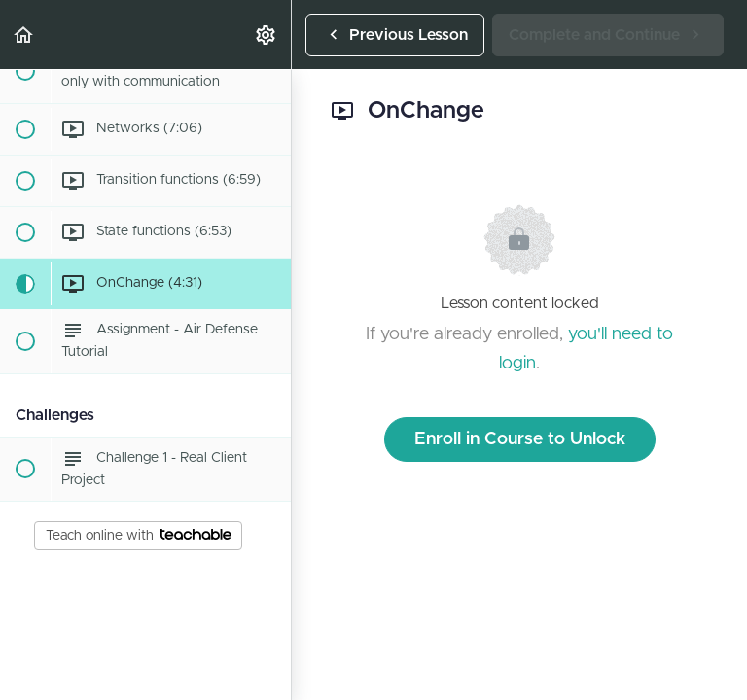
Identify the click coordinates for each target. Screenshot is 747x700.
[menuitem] (267, 35)
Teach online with (139, 536)
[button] (24, 35)
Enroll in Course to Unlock (520, 439)
